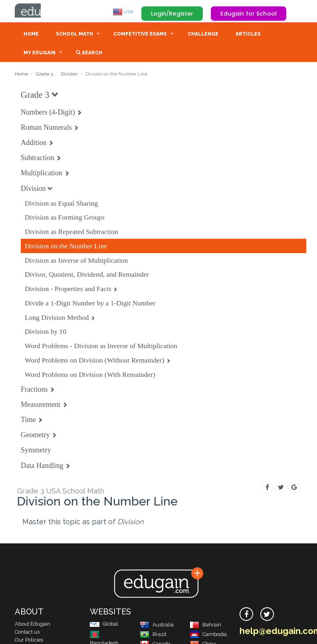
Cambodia (208, 635)
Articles (248, 35)
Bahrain (205, 625)
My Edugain (40, 54)
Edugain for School (249, 14)
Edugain (45, 12)
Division (69, 75)
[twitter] (267, 615)
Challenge (203, 35)
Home (31, 35)
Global (104, 625)
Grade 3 (44, 75)
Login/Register (172, 14)
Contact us (27, 633)
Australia (157, 625)
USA (123, 12)
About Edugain (33, 625)
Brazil (153, 635)
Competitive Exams (140, 35)
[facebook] (246, 615)
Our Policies (29, 641)
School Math (74, 35)
